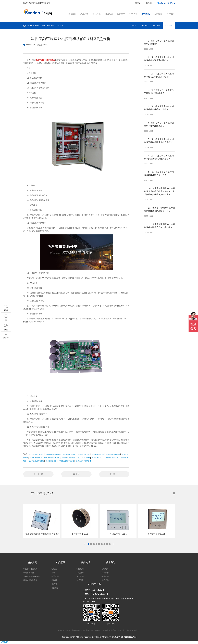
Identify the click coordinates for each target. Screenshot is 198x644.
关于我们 (158, 14)
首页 (43, 25)
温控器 (54, 569)
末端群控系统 (29, 573)
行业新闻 (132, 25)
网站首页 (72, 14)
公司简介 (105, 569)
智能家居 (55, 588)
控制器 (54, 580)
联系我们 (150, 3)
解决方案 (97, 14)
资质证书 (105, 580)
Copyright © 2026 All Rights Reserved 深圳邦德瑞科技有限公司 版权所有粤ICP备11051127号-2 (99, 637)
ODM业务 (170, 14)
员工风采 (157, 25)
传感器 (54, 584)
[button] (88, 544)
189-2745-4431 (166, 3)
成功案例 (109, 14)
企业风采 (105, 576)
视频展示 (121, 14)
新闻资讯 (146, 14)
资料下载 (133, 14)
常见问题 (60, 25)
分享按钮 (4, 642)
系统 (53, 573)
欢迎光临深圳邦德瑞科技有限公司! (37, 3)
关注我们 (139, 3)
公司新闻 (144, 25)
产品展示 (84, 14)
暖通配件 (55, 576)
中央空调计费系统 (30, 569)
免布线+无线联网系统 (32, 576)
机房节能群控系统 (30, 580)
